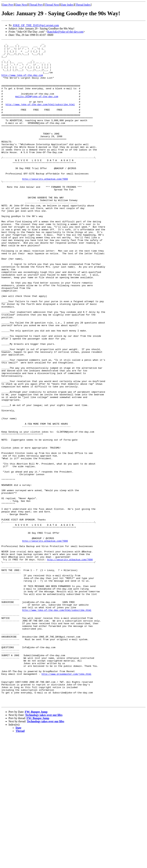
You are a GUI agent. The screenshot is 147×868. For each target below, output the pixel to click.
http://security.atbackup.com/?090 (45, 207)
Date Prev (8, 5)
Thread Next (52, 5)
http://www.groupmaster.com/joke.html (66, 801)
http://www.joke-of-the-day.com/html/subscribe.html (40, 117)
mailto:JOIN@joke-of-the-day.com (37, 108)
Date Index (67, 5)
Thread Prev (36, 5)
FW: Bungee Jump (36, 844)
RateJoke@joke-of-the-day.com (65, 32)
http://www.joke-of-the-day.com (22, 82)
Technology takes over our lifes (44, 848)
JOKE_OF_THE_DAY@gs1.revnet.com (36, 25)
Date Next (21, 5)
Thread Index (83, 5)
